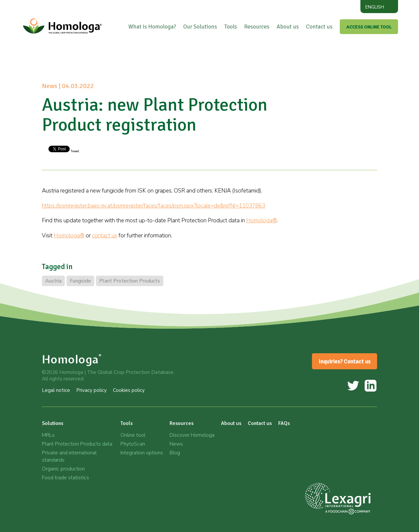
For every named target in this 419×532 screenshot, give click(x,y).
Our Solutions (200, 27)
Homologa (72, 359)
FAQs (284, 423)
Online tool (133, 435)
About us (288, 27)
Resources (257, 27)
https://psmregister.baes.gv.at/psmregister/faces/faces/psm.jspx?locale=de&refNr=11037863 (154, 206)
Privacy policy (91, 390)
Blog (175, 453)
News (176, 444)
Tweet (74, 151)
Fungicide (80, 281)
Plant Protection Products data (77, 444)
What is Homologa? (152, 27)
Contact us (319, 27)
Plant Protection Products (130, 281)
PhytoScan (133, 444)
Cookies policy (129, 390)
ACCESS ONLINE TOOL (369, 27)
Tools (231, 27)
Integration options (142, 453)
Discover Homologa (192, 435)
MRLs (48, 435)
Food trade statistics (65, 478)
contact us (105, 236)
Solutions (53, 423)
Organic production (63, 469)
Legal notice (56, 390)
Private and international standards (69, 456)
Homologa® (261, 220)
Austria (53, 281)
